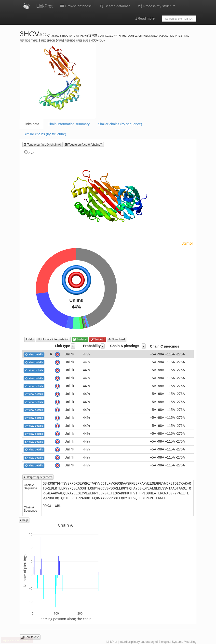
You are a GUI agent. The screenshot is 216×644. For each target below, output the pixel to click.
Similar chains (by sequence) (120, 124)
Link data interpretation (53, 339)
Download (117, 339)
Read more (145, 18)
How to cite (30, 637)
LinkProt (44, 6)
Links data (31, 124)
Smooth (98, 339)
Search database (115, 6)
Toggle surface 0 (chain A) (42, 145)
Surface (80, 339)
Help (30, 339)
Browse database (76, 6)
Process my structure (157, 6)
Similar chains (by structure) (45, 134)
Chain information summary (69, 124)
